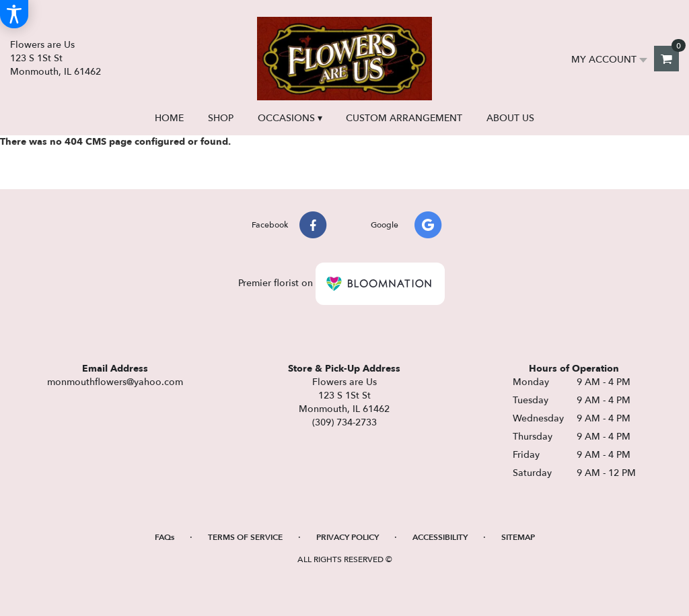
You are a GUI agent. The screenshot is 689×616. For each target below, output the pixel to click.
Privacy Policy (348, 537)
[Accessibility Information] (14, 14)
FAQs (165, 537)
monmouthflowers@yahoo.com (115, 382)
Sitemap (518, 537)
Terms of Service (245, 537)
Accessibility (440, 537)
